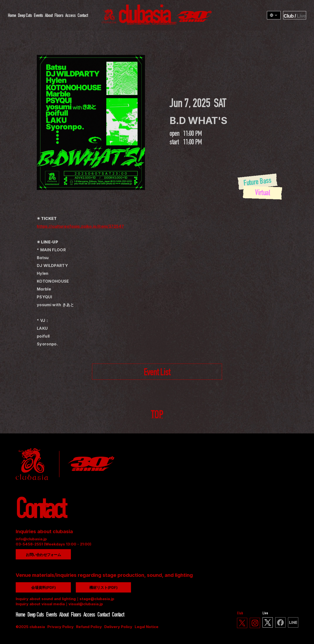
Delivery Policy (118, 627)
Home (12, 16)
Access (70, 16)
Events (38, 16)
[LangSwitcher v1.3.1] (274, 15)
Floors (59, 16)
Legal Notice (147, 627)
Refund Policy (89, 627)
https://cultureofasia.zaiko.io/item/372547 (80, 226)
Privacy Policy (60, 627)
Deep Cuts (25, 16)
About (49, 16)
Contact (83, 16)
